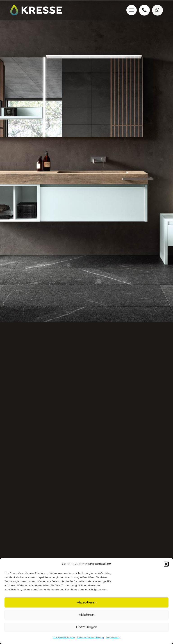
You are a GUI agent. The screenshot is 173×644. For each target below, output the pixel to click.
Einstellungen (86, 627)
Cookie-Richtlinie (64, 638)
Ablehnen (86, 615)
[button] (166, 564)
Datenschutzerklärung (90, 638)
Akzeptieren (87, 603)
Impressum (113, 638)
